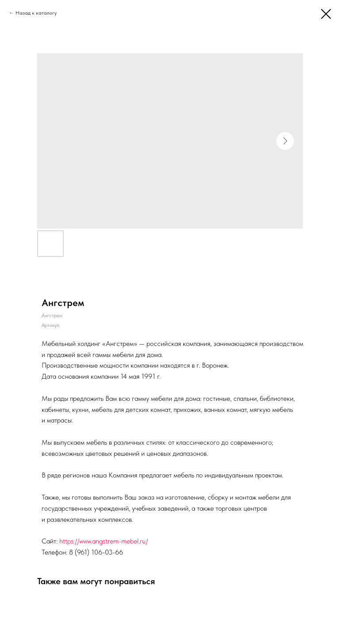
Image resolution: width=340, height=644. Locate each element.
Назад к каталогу (36, 13)
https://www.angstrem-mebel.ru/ (104, 541)
